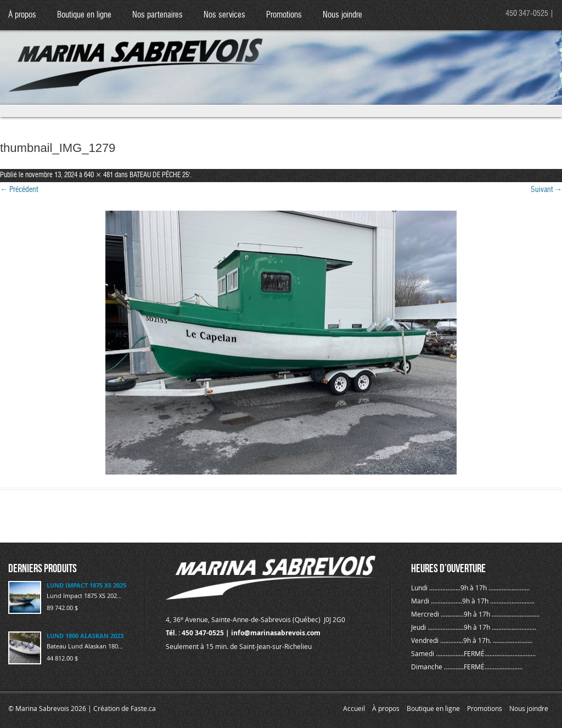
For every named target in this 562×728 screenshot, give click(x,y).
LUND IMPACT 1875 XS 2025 (86, 585)
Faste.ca (143, 708)
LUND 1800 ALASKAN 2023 (85, 636)
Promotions (284, 15)
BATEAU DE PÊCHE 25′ (160, 175)
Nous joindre (342, 15)
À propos (22, 15)
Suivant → (546, 190)
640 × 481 (99, 175)
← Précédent (19, 190)
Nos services (224, 15)
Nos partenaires (158, 15)
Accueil (354, 708)
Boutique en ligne (84, 15)
